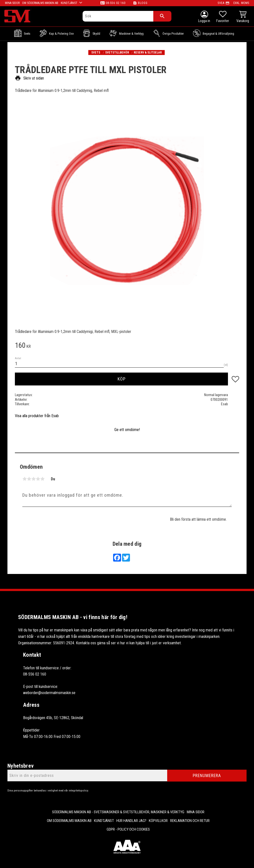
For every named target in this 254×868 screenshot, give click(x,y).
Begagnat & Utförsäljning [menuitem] (218, 34)
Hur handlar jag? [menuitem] (131, 821)
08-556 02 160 (115, 3)
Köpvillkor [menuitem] (158, 821)
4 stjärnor (38, 479)
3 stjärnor (33, 479)
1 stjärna (25, 479)
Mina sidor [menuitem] (196, 812)
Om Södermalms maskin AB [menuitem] (69, 821)
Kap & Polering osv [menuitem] (61, 34)
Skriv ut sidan (29, 78)
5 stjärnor (42, 479)
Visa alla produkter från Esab (37, 416)
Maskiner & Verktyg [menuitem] (131, 34)
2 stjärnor (29, 479)
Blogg (143, 3)
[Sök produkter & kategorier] (118, 16)
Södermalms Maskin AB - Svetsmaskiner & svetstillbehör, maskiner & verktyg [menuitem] (118, 812)
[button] (223, 17)
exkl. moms (241, 3)
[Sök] (162, 16)
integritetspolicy (78, 791)
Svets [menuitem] (27, 34)
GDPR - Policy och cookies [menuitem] (128, 829)
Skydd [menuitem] (96, 34)
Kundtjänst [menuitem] (104, 821)
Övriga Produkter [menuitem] (173, 34)
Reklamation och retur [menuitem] (190, 821)
